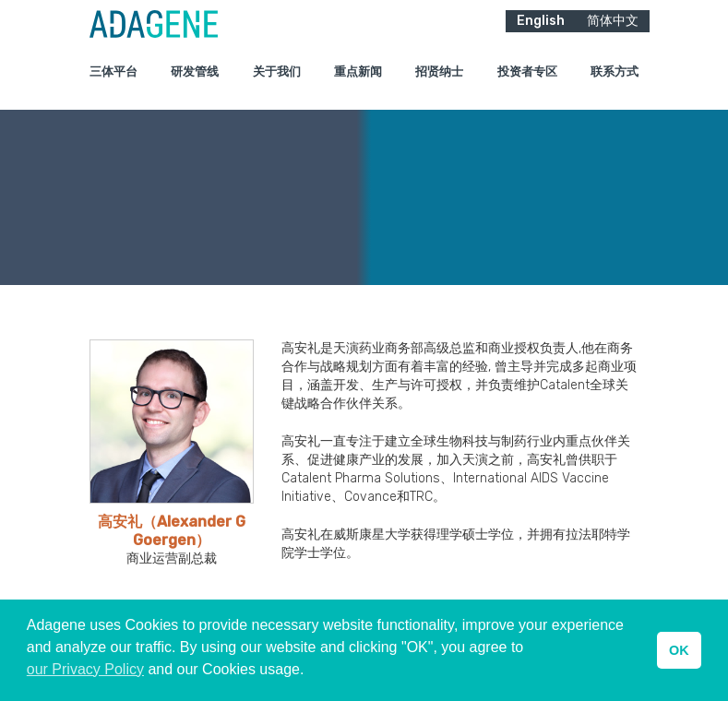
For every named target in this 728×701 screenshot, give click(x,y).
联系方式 (615, 83)
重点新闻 (358, 83)
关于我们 (277, 83)
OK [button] (679, 650)
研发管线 (195, 83)
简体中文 (613, 32)
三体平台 (113, 83)
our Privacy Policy (85, 669)
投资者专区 (527, 83)
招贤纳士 (439, 83)
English (541, 32)
